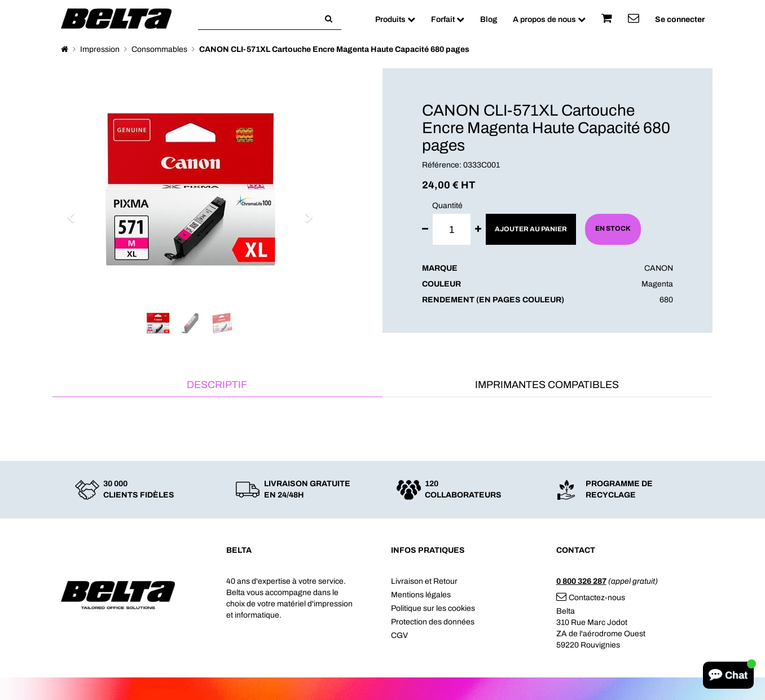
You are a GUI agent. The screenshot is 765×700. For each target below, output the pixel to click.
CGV (399, 635)
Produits (395, 19)
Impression (100, 49)
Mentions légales (421, 595)
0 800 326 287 (581, 581)
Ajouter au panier (531, 229)
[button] (75, 212)
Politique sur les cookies (433, 608)
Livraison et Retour (424, 581)
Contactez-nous (591, 598)
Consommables (159, 49)
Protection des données (433, 622)
